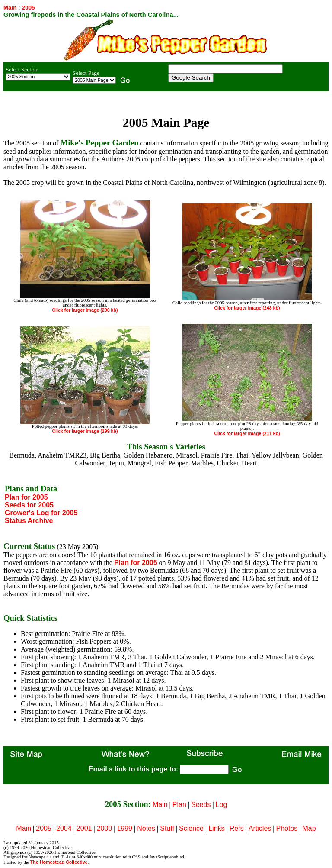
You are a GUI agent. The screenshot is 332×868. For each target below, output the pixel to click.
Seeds (201, 805)
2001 (84, 828)
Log (222, 805)
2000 (105, 828)
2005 (44, 828)
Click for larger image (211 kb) (247, 433)
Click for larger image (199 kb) (85, 431)
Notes (146, 828)
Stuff (167, 828)
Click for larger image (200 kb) (85, 310)
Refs (237, 828)
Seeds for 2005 (29, 505)
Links (216, 828)
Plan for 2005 (26, 497)
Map (309, 828)
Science (191, 828)
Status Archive (29, 521)
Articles (260, 828)
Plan (179, 805)
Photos (287, 828)
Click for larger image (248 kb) (247, 308)
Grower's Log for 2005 (41, 513)
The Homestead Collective (59, 862)
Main (10, 8)
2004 (64, 828)
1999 (124, 828)
